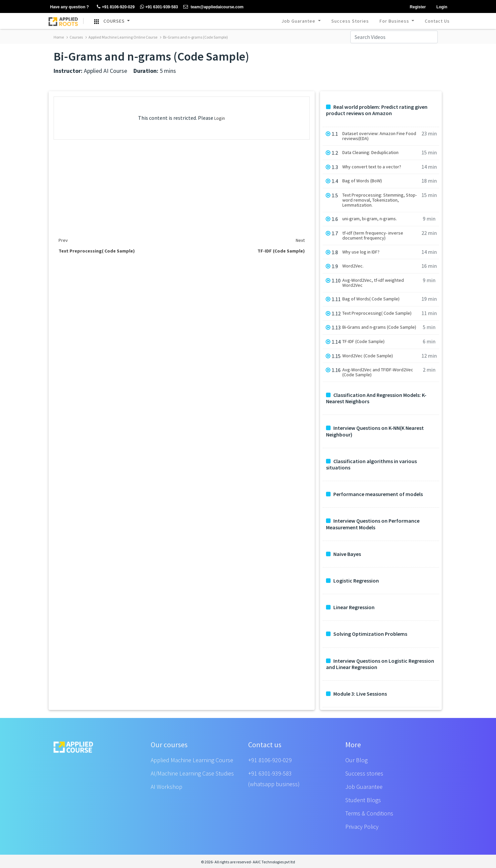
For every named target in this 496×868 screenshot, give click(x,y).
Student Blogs (363, 800)
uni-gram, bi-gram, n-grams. (370, 219)
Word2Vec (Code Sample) (368, 356)
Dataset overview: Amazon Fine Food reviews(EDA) (379, 136)
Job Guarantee (299, 21)
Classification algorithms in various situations (371, 464)
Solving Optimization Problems (367, 634)
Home (59, 37)
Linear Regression (350, 607)
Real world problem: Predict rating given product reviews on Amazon (377, 110)
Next (300, 240)
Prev (63, 240)
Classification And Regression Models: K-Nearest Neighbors (376, 398)
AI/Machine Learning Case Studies (192, 773)
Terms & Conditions (369, 813)
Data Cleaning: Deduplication (370, 153)
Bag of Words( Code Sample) (371, 299)
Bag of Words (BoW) (362, 181)
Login (220, 118)
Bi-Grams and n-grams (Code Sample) (194, 37)
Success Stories (350, 21)
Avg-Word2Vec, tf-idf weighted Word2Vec (373, 283)
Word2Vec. (353, 266)
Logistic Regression (352, 581)
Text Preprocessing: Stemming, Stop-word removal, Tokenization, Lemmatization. (380, 200)
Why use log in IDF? (361, 252)
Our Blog (356, 760)
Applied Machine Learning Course (192, 760)
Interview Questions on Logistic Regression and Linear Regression (380, 664)
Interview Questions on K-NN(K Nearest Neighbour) (375, 431)
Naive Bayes (343, 554)
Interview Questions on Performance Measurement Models (373, 524)
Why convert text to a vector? (372, 167)
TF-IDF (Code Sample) (363, 342)
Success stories (364, 773)
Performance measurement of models (374, 494)
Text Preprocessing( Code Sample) (377, 313)
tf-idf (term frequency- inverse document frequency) (373, 236)
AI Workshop (166, 787)
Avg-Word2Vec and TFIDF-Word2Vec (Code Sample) (378, 372)
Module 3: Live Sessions (356, 694)
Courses (75, 37)
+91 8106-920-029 (270, 760)
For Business (395, 21)
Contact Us (437, 21)
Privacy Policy (362, 827)
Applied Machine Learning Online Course (121, 37)
